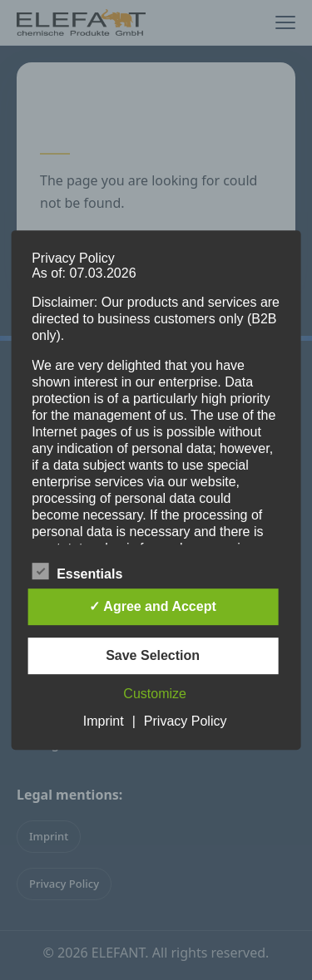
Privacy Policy (186, 721)
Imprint (104, 721)
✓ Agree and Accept (152, 606)
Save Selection (153, 655)
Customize (155, 694)
